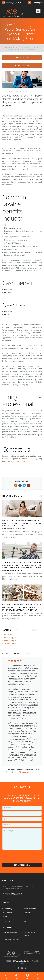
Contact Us (22, 57)
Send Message (22, 865)
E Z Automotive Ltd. (26, 772)
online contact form (13, 461)
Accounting (9, 637)
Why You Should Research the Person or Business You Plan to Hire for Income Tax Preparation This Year (22, 607)
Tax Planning (9, 644)
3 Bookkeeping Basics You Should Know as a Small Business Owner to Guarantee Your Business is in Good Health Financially (22, 567)
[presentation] (22, 855)
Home (6, 47)
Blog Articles (13, 47)
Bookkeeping (9, 641)
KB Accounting (11, 91)
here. (14, 437)
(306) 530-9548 (18, 3)
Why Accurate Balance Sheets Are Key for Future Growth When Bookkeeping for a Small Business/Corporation (22, 524)
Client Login (35, 3)
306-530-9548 (22, 66)
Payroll (7, 634)
